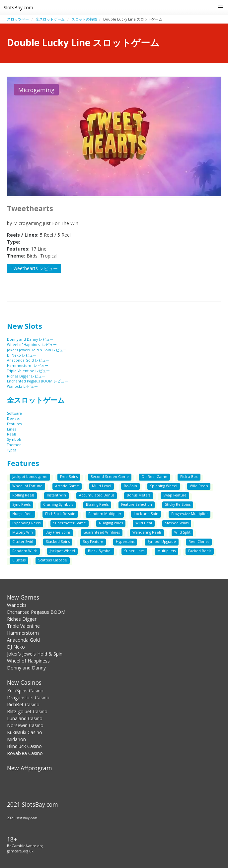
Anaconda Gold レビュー (28, 360)
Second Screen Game (110, 477)
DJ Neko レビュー (22, 355)
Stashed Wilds (177, 523)
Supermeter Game (70, 523)
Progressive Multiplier (190, 514)
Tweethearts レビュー (34, 268)
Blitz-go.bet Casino (27, 711)
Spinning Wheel (164, 486)
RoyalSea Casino (25, 753)
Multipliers (166, 551)
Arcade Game (67, 486)
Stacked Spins (58, 542)
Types (12, 450)
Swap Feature (175, 495)
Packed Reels (200, 551)
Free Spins (69, 477)
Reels (12, 434)
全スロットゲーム (50, 19)
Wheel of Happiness (28, 661)
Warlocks (17, 605)
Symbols (14, 439)
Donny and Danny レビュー (30, 339)
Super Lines (134, 551)
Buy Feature (93, 542)
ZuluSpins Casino (25, 691)
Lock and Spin (146, 514)
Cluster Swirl (23, 542)
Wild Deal (144, 523)
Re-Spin (130, 486)
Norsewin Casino (25, 725)
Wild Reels (199, 486)
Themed (14, 445)
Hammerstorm (23, 633)
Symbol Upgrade (162, 542)
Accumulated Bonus (97, 495)
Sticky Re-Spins (178, 504)
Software (14, 413)
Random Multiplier (105, 514)
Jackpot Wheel (62, 551)
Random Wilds (25, 551)
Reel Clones (199, 542)
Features (14, 424)
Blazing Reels (97, 504)
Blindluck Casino (24, 746)
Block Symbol (100, 551)
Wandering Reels (147, 532)
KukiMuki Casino (25, 732)
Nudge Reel (22, 514)
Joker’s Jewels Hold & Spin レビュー (37, 350)
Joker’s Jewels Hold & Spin (35, 654)
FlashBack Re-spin (60, 514)
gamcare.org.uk (20, 851)
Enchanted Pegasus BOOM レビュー (38, 381)
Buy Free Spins (58, 532)
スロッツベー (18, 19)
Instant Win (56, 495)
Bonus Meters (139, 495)
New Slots (25, 326)
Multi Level (102, 486)
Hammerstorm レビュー (28, 366)
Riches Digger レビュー (26, 376)
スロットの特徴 (84, 19)
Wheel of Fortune (27, 486)
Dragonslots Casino (28, 697)
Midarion (16, 739)
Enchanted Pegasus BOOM (36, 612)
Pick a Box (189, 477)
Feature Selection (137, 504)
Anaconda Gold (23, 640)
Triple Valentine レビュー (28, 371)
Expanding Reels (26, 523)
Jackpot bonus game (30, 477)
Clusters (19, 560)
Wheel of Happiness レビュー (32, 345)
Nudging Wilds (111, 523)
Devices (14, 419)
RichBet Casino (23, 704)
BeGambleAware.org (25, 846)
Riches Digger (22, 619)
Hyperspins (125, 542)
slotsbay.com (27, 818)
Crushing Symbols (58, 504)
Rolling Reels (23, 495)
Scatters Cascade (53, 560)
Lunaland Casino (25, 718)
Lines (11, 429)
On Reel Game (154, 477)
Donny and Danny (26, 668)
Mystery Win (23, 532)
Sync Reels (21, 504)
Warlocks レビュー (22, 386)
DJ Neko (16, 647)
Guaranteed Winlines (102, 532)
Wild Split (182, 532)
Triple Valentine (23, 626)
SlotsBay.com (18, 7)
